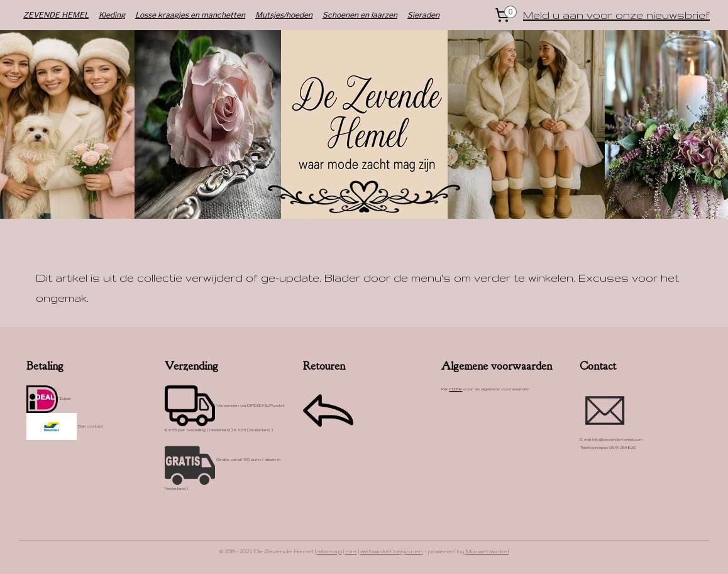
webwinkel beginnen (392, 551)
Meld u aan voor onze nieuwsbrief (616, 15)
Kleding (112, 15)
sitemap (329, 551)
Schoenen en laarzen (360, 15)
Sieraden (423, 15)
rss (351, 551)
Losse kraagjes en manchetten (190, 15)
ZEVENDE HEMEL (56, 15)
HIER (456, 389)
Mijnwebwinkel (487, 551)
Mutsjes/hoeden (284, 15)
